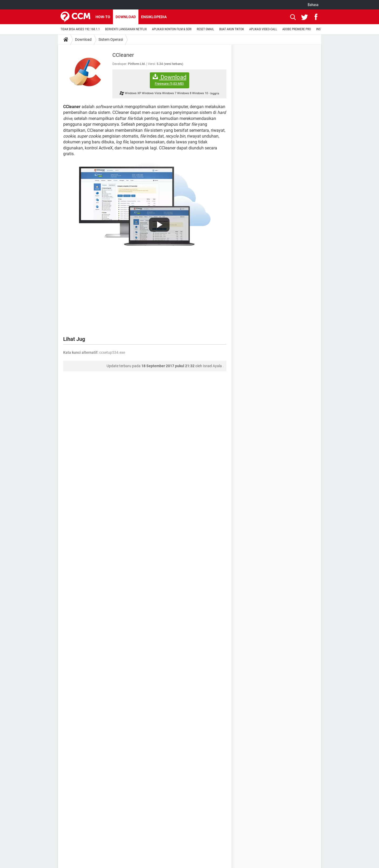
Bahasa (313, 5)
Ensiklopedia (154, 17)
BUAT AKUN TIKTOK (232, 29)
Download (126, 17)
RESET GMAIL (205, 29)
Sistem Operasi (111, 39)
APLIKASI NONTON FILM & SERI (172, 29)
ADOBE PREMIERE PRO (297, 29)
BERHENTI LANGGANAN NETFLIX (126, 29)
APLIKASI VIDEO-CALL (263, 29)
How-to (103, 17)
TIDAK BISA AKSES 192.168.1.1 (80, 29)
